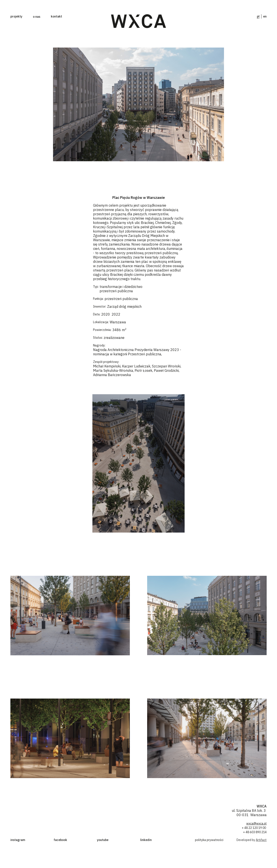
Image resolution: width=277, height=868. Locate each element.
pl (258, 16)
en (265, 16)
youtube (103, 840)
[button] (37, 17)
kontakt (56, 16)
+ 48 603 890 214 (255, 832)
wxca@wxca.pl (256, 823)
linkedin (146, 840)
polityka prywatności (209, 840)
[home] (139, 21)
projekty (16, 16)
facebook (60, 840)
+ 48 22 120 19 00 (254, 828)
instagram (18, 840)
